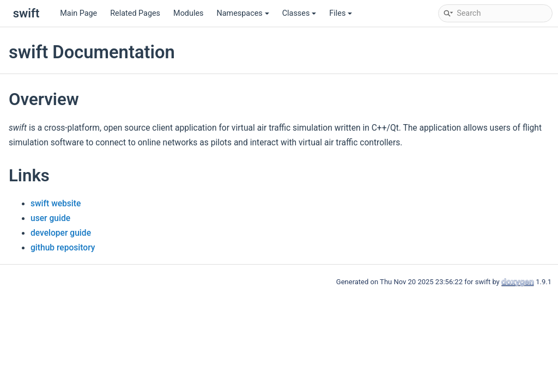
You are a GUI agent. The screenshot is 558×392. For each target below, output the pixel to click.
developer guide (61, 233)
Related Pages (135, 13)
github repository (63, 248)
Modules (188, 13)
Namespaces (242, 13)
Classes (299, 13)
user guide (50, 218)
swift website (56, 204)
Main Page (78, 13)
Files (341, 13)
